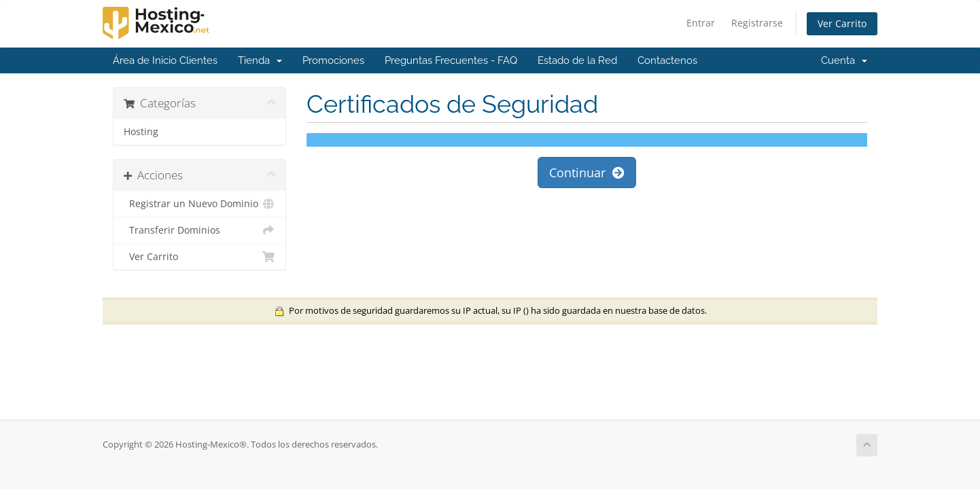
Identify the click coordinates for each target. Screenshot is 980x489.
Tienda (260, 60)
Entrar (701, 23)
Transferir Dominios (199, 230)
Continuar (587, 173)
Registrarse (757, 23)
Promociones (333, 60)
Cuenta (844, 60)
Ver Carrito (842, 23)
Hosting (141, 132)
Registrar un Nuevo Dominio (199, 204)
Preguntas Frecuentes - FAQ (451, 60)
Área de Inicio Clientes (165, 60)
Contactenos (667, 60)
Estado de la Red (577, 60)
